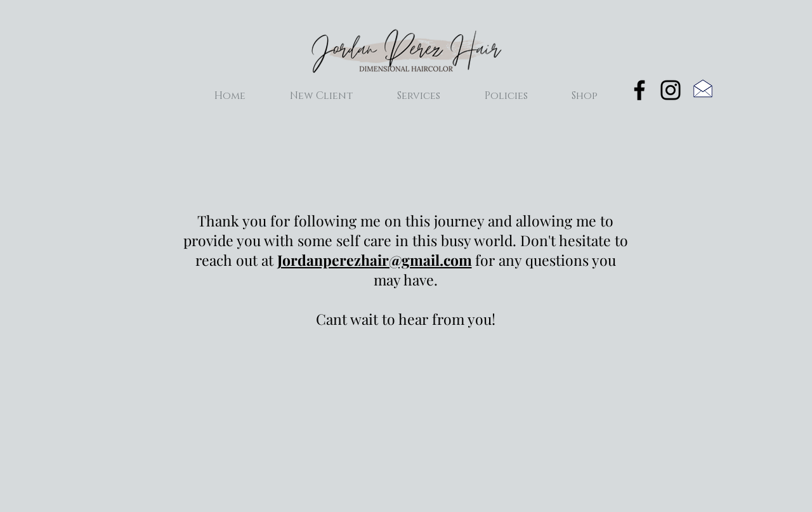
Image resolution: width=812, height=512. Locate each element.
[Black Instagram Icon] (671, 90)
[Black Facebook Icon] (639, 90)
